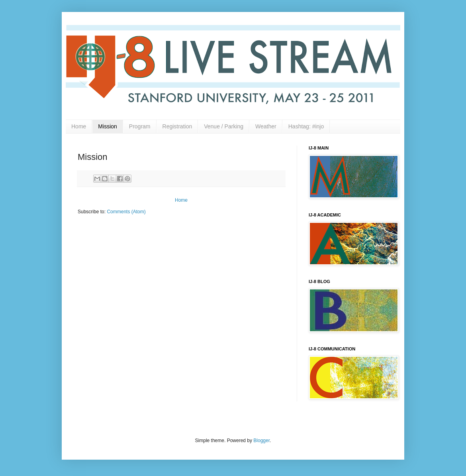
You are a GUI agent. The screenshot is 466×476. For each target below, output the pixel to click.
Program (140, 126)
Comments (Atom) (126, 212)
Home (79, 126)
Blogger (261, 441)
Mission (107, 126)
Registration (177, 126)
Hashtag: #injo (306, 126)
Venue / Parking (224, 126)
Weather (266, 126)
